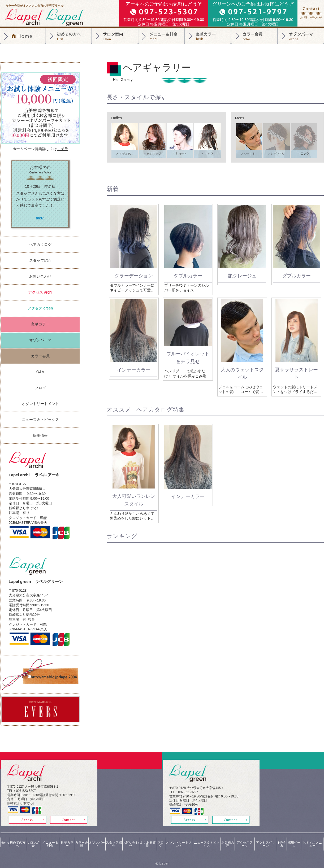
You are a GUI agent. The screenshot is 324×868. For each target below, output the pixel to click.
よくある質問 (147, 839)
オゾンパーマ (301, 36)
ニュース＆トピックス (40, 420)
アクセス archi (40, 292)
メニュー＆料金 (49, 839)
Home (4, 839)
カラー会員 (254, 36)
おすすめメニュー (312, 839)
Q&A (40, 372)
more (40, 218)
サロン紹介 (115, 36)
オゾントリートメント (40, 404)
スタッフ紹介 (40, 260)
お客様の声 (227, 839)
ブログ (40, 388)
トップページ (23, 36)
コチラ (63, 149)
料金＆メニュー (161, 36)
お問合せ (311, 13)
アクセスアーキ (244, 839)
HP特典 (282, 839)
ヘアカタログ (40, 245)
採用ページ (294, 839)
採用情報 (40, 435)
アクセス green (40, 308)
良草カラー (208, 36)
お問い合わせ (40, 276)
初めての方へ (69, 36)
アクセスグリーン (266, 839)
